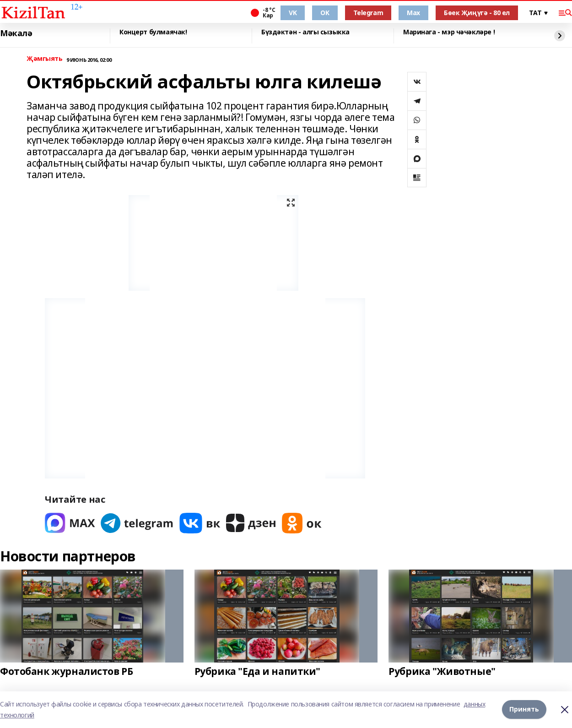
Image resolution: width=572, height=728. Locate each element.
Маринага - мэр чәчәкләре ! (449, 32)
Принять (524, 709)
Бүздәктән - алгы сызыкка (305, 32)
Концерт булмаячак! (153, 32)
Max (413, 13)
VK (293, 13)
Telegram (368, 13)
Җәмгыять (45, 59)
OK (325, 13)
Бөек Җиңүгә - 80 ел (477, 13)
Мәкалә (16, 33)
